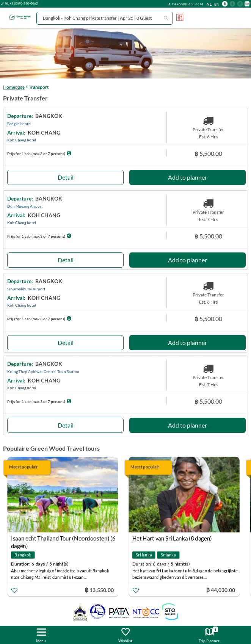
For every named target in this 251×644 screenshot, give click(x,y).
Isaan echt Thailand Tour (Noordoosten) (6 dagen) (63, 539)
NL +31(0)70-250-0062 (21, 3)
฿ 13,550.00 (99, 590)
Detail (66, 177)
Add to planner (187, 177)
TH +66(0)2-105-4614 (187, 4)
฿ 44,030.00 (221, 590)
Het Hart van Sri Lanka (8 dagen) (172, 538)
